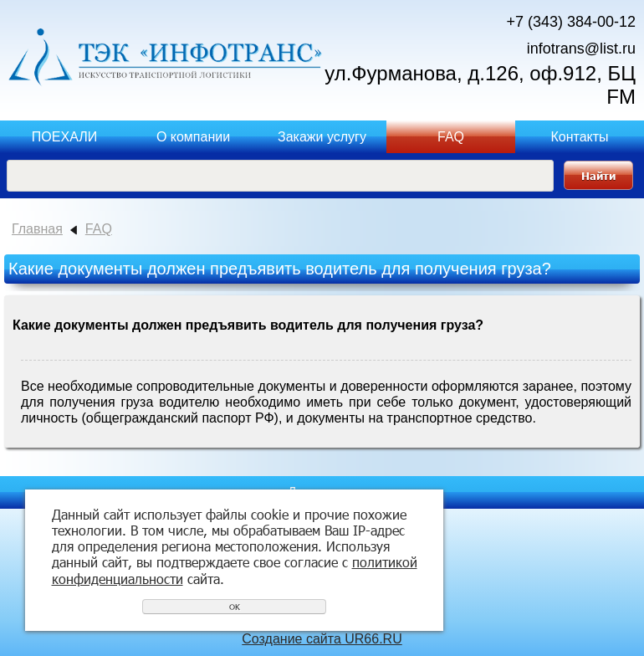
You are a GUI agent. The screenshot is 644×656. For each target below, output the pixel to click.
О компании (193, 137)
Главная (37, 229)
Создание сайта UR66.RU (322, 639)
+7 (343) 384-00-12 (571, 22)
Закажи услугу (322, 137)
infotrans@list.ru (581, 49)
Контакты (579, 137)
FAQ (451, 137)
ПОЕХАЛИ (64, 137)
